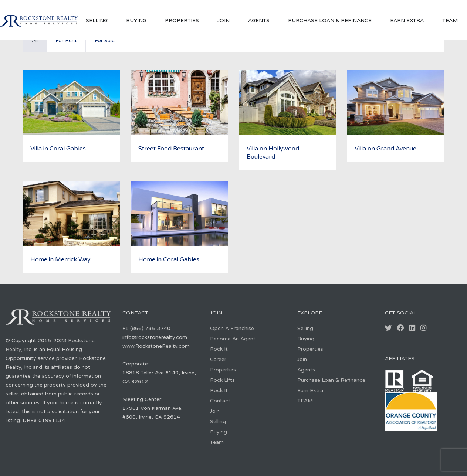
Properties (182, 21)
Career (218, 359)
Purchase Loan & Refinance (330, 21)
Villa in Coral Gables (58, 149)
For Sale (105, 40)
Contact (220, 401)
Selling (97, 21)
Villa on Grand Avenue (385, 149)
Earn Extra (407, 21)
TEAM (450, 21)
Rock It (219, 349)
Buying (136, 21)
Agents (259, 21)
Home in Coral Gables (169, 259)
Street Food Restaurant (171, 149)
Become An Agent (233, 339)
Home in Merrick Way (60, 259)
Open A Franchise (232, 328)
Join (224, 21)
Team (217, 442)
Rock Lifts (222, 380)
